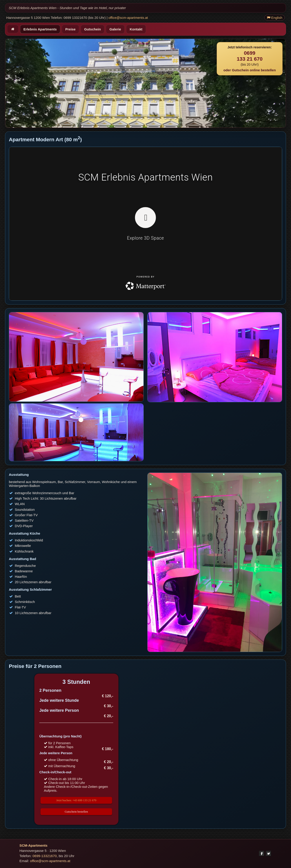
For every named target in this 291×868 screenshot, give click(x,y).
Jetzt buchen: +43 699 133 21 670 (76, 800)
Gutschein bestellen (76, 812)
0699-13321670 (45, 856)
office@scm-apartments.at (128, 18)
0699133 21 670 (250, 56)
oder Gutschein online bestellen (250, 70)
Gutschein (92, 29)
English (275, 18)
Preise (70, 29)
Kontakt (136, 29)
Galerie (115, 29)
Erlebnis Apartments (40, 29)
